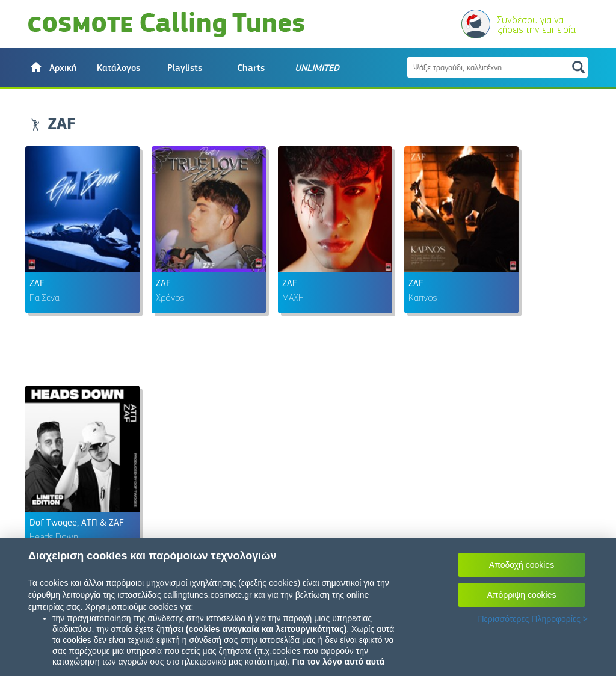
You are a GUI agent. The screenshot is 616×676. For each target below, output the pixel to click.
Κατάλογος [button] (119, 68)
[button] (52, 67)
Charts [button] (251, 68)
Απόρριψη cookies (522, 595)
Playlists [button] (185, 68)
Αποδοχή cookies (522, 565)
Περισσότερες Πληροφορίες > (533, 619)
